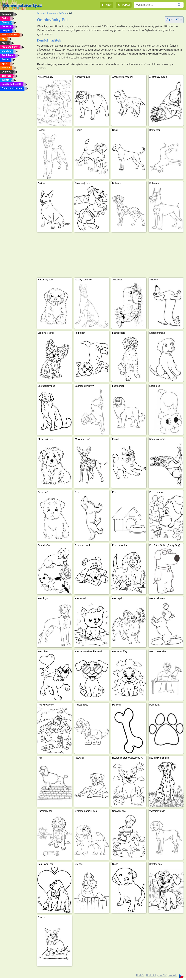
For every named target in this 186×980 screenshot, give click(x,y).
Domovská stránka (47, 13)
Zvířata (62, 13)
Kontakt (173, 975)
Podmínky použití (156, 975)
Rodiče (140, 975)
